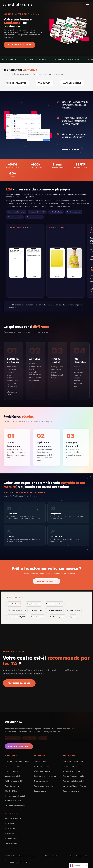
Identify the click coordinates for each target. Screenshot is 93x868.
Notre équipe (10, 828)
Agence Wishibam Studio (73, 776)
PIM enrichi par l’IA (55, 610)
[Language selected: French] (78, 866)
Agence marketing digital (73, 781)
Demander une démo (54, 604)
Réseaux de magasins (43, 771)
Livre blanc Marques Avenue (75, 786)
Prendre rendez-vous (46, 581)
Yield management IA (14, 781)
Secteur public (40, 791)
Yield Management (57, 617)
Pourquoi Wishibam (13, 819)
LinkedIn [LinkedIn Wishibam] (11, 862)
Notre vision (10, 823)
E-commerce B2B (41, 781)
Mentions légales (52, 856)
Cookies (79, 856)
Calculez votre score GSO (15, 806)
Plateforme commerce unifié (17, 761)
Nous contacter (11, 838)
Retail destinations (42, 766)
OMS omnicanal (73, 610)
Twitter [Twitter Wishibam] (24, 862)
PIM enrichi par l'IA (12, 766)
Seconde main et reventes (45, 776)
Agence (73, 617)
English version (11, 843)
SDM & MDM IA (11, 791)
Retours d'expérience (72, 771)
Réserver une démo (71, 791)
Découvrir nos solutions (19, 45)
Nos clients (9, 833)
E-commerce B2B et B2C (15, 796)
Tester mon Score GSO (19, 683)
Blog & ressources (34, 604)
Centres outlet (40, 761)
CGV (87, 856)
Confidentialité (67, 856)
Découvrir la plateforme (70, 150)
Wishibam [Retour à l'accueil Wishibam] (13, 722)
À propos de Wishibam (17, 610)
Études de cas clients (72, 766)
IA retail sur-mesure (13, 801)
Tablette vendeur (38, 617)
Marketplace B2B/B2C (17, 617)
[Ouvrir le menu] (88, 4)
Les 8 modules (37, 610)
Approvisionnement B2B (44, 786)
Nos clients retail (15, 604)
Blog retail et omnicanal (73, 761)
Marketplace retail (12, 776)
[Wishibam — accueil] (17, 4)
